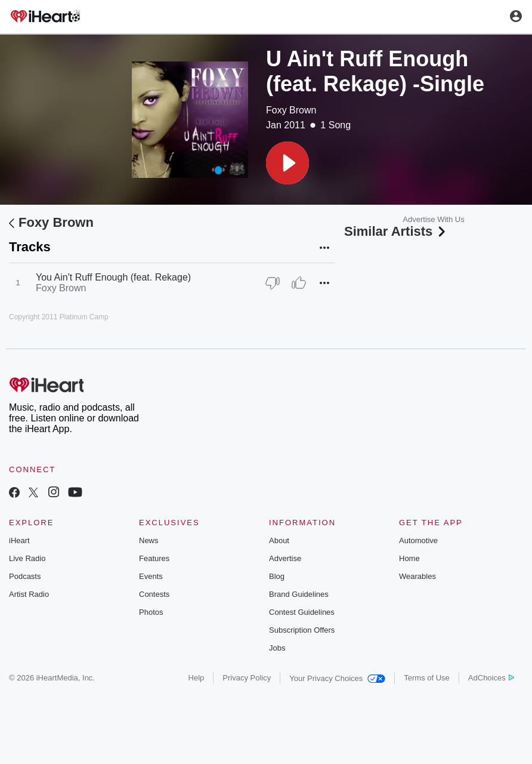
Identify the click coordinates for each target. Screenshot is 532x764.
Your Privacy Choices (337, 678)
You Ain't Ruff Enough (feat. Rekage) (113, 277)
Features (154, 558)
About (279, 540)
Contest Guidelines (302, 612)
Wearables (417, 576)
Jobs (277, 648)
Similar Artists (396, 231)
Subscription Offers (302, 630)
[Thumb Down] (273, 283)
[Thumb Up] (299, 283)
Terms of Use (427, 678)
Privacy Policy (247, 678)
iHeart (19, 540)
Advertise (285, 558)
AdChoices (491, 678)
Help (197, 678)
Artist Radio (29, 594)
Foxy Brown (291, 110)
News (149, 540)
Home (409, 558)
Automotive (418, 540)
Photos (151, 612)
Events (151, 576)
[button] (287, 163)
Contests (154, 594)
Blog (277, 576)
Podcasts (25, 576)
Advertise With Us (433, 219)
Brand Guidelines (299, 594)
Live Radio (27, 558)
